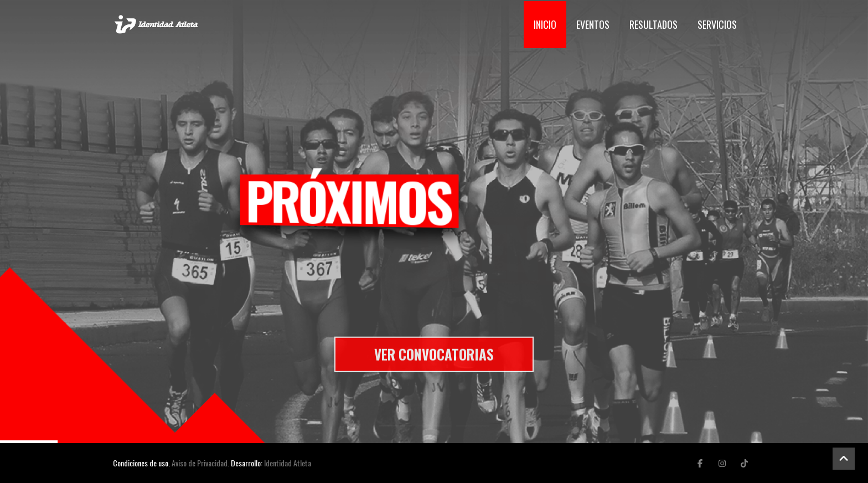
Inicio (545, 24)
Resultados (653, 24)
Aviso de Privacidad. (200, 463)
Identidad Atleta (288, 463)
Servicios (717, 24)
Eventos (593, 24)
